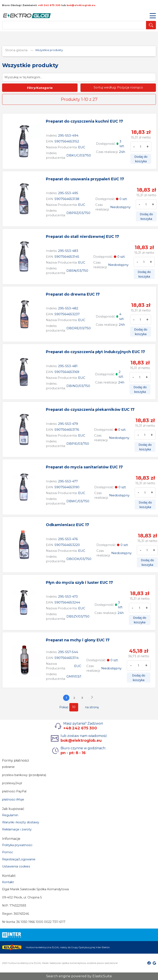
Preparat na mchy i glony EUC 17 (78, 640)
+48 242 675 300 (49, 5)
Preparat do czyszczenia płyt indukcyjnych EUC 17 (95, 352)
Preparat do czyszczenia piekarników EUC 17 (90, 410)
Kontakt (8, 882)
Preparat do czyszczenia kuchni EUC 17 (84, 121)
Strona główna (17, 50)
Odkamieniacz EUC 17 (67, 525)
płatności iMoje (13, 799)
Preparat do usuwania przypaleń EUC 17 (85, 179)
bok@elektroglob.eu (81, 5)
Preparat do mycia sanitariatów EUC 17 (84, 467)
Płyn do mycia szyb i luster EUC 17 (79, 583)
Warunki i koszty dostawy (21, 822)
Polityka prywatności (17, 845)
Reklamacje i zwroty (17, 829)
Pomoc (8, 852)
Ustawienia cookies (16, 866)
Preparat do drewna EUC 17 (73, 294)
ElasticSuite (102, 976)
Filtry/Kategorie (40, 88)
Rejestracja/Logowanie (19, 859)
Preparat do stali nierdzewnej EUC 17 (82, 237)
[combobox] (74, 25)
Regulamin (10, 815)
